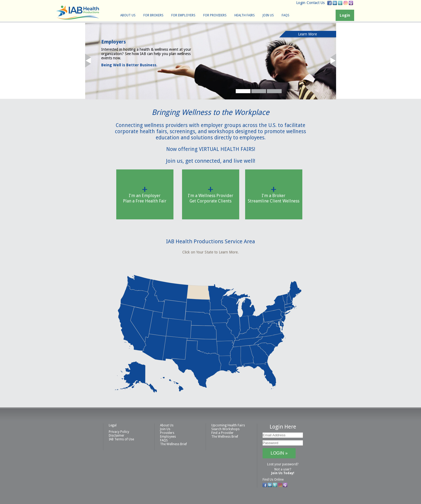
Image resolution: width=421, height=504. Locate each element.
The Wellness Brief (173, 444)
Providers (167, 433)
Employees (168, 437)
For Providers (215, 15)
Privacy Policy (119, 432)
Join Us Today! (283, 473)
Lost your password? (283, 464)
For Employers (183, 15)
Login (301, 3)
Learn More (307, 34)
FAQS (286, 15)
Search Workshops (225, 429)
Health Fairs (245, 15)
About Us (128, 15)
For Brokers (153, 15)
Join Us (268, 15)
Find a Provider (222, 433)
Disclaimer (117, 436)
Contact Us (316, 3)
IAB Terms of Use (121, 439)
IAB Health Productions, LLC (78, 12)
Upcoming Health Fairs (228, 425)
